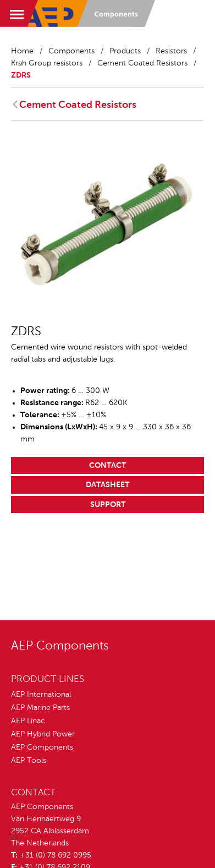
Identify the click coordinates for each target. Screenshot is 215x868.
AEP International (41, 695)
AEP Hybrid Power (43, 734)
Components (71, 51)
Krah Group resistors (47, 63)
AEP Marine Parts (40, 708)
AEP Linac (28, 721)
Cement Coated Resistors (142, 63)
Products (125, 51)
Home (22, 51)
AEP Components (42, 747)
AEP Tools (29, 761)
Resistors (171, 51)
